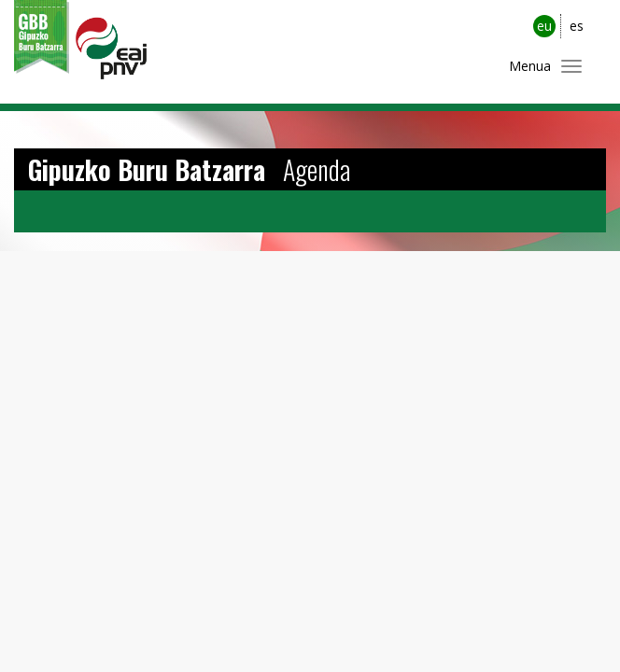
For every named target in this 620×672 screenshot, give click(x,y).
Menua (530, 66)
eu (544, 26)
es (577, 26)
